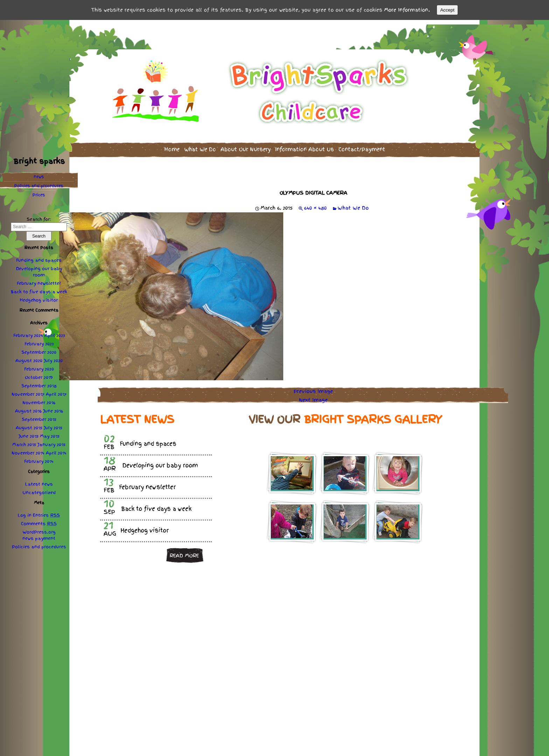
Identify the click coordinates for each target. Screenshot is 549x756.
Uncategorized (39, 488)
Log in (25, 511)
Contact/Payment (362, 145)
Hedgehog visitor (39, 296)
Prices (39, 191)
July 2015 (53, 424)
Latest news (39, 480)
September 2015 (39, 415)
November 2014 (28, 449)
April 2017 (56, 390)
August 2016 (28, 407)
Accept (447, 10)
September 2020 (39, 348)
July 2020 (53, 356)
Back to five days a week (39, 288)
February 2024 (28, 331)
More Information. (407, 10)
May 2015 (50, 432)
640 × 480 (315, 204)
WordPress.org (39, 528)
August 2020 (29, 356)
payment (45, 534)
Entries (46, 511)
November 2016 (39, 398)
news (39, 172)
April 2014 (56, 449)
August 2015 (29, 424)
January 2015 (51, 440)
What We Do (200, 145)
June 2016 (53, 407)
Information (305, 145)
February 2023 (39, 340)
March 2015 (24, 440)
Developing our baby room (39, 268)
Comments (39, 520)
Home (172, 145)
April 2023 (55, 331)
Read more (184, 551)
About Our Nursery (246, 145)
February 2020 (39, 365)
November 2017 (28, 390)
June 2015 (29, 432)
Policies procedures (39, 182)
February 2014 (39, 457)
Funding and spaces (39, 256)
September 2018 (39, 382)
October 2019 (39, 373)
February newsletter (39, 279)
